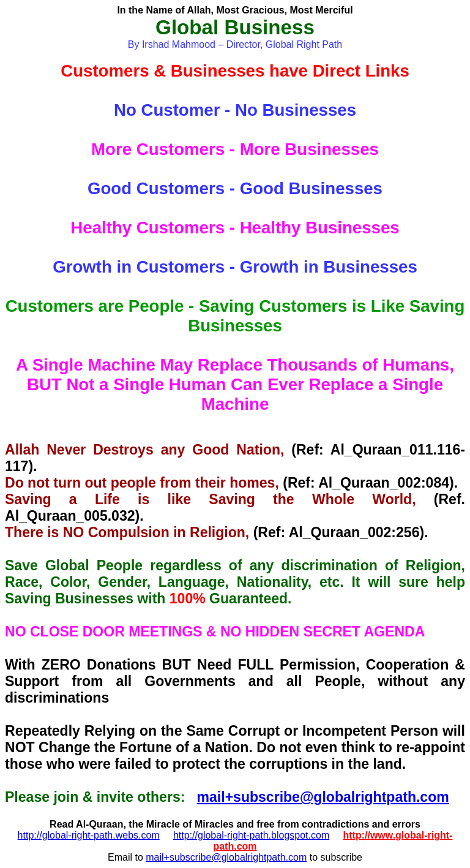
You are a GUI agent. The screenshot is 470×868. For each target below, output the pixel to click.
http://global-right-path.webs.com (89, 835)
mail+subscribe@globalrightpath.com (323, 797)
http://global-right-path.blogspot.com (251, 835)
